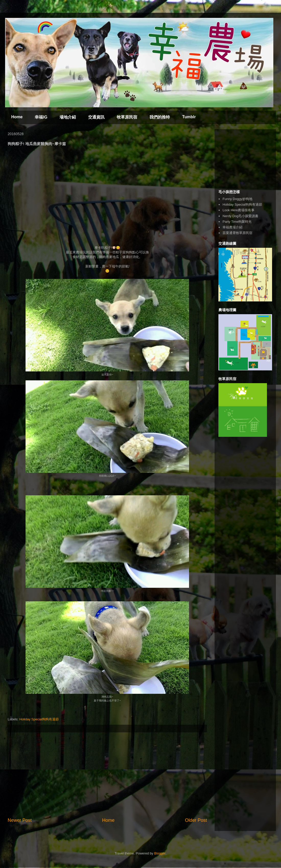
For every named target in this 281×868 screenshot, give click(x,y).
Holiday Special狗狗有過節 (39, 719)
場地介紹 (68, 117)
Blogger (160, 853)
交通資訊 (96, 117)
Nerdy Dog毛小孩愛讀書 (240, 216)
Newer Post (20, 820)
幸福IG (41, 117)
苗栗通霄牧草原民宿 (237, 233)
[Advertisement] (107, 775)
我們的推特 (160, 117)
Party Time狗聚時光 (237, 222)
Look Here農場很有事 (238, 210)
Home (17, 117)
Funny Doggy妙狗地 (237, 199)
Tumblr (189, 117)
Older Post (196, 820)
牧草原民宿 (127, 117)
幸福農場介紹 (232, 227)
